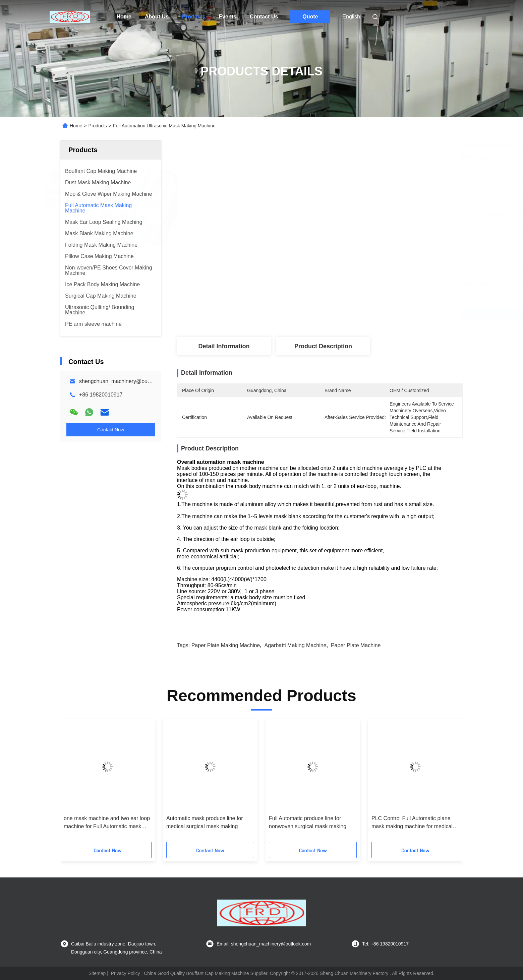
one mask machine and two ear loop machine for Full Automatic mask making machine (107, 823)
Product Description (323, 346)
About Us (157, 17)
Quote (310, 17)
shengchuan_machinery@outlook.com (125, 381)
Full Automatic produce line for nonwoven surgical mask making (308, 822)
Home (124, 17)
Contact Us (264, 17)
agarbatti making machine (296, 645)
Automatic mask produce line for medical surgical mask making (205, 822)
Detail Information (224, 346)
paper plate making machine (226, 645)
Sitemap (97, 973)
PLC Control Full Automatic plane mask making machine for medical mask (412, 823)
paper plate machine (356, 645)
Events (227, 17)
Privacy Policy (126, 973)
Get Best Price (366, 315)
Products (194, 17)
